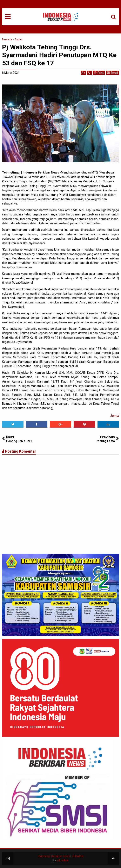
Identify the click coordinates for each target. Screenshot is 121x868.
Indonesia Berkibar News (54, 856)
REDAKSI (78, 856)
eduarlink (62, 860)
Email (112, 73)
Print (99, 73)
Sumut (115, 416)
